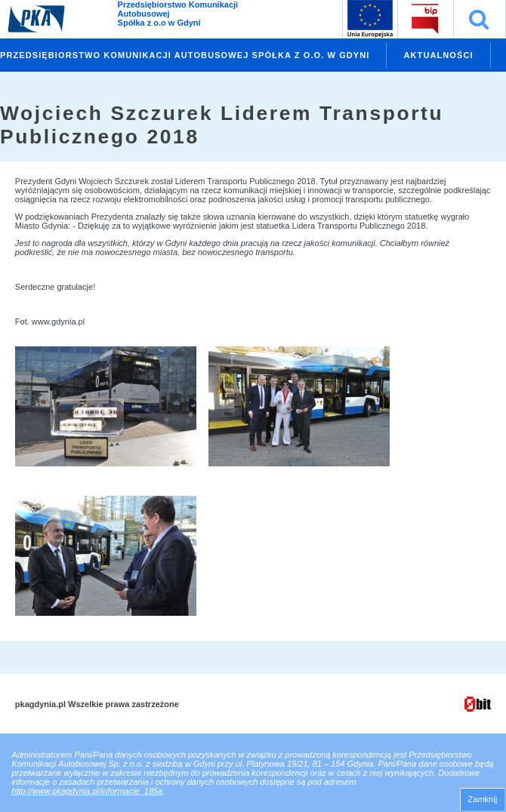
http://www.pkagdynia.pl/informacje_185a (87, 791)
